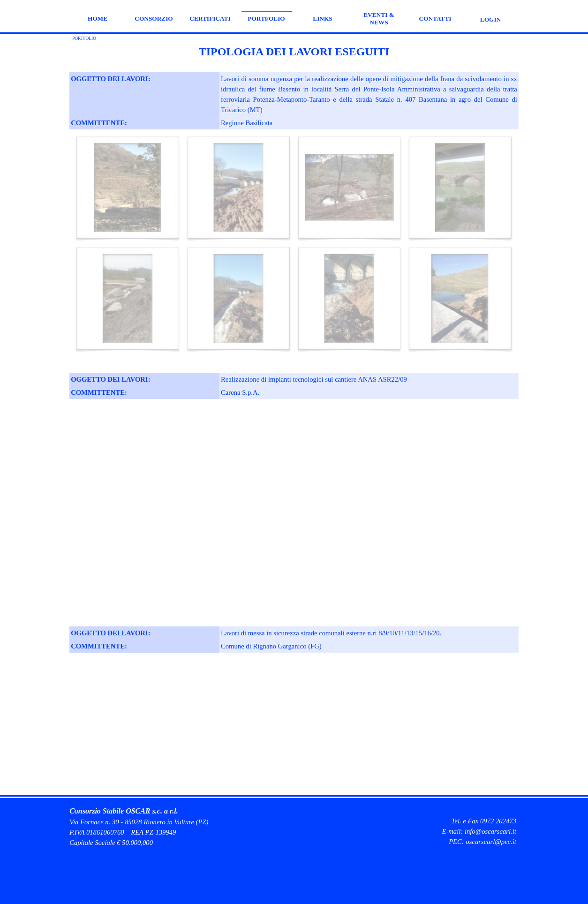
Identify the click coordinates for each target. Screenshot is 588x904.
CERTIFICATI (210, 19)
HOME (98, 19)
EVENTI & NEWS (379, 19)
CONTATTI (435, 19)
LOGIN (490, 19)
